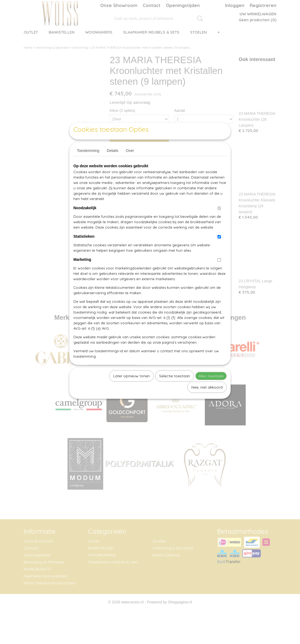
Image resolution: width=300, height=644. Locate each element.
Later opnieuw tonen (131, 388)
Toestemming (88, 163)
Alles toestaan (211, 388)
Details (112, 163)
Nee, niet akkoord (207, 400)
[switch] (219, 221)
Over (130, 163)
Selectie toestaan (175, 388)
